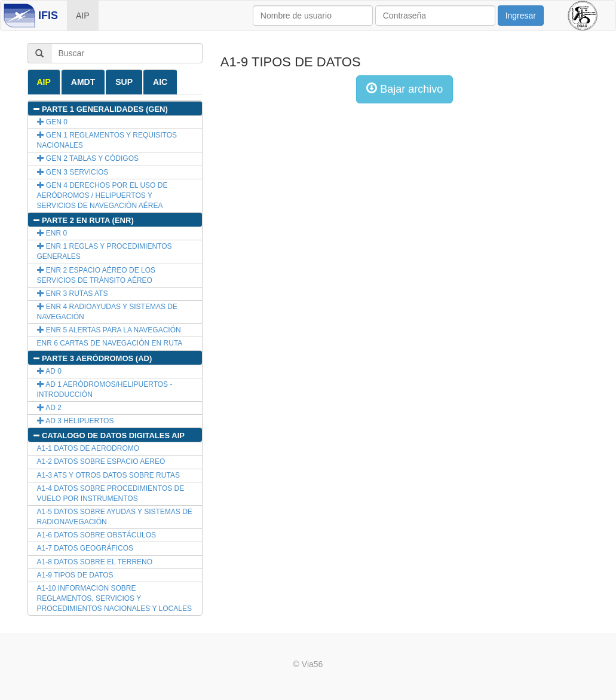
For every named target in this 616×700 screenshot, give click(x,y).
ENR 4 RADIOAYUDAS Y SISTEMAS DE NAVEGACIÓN (107, 312)
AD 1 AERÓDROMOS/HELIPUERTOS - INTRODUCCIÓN (105, 389)
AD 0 (49, 371)
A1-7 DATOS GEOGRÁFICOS (85, 548)
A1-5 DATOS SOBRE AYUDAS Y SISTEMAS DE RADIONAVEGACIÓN (115, 517)
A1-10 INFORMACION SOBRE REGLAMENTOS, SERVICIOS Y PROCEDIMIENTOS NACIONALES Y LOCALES (114, 598)
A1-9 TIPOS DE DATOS (75, 575)
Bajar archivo (404, 89)
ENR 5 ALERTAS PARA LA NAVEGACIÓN (109, 330)
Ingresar (521, 16)
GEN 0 (52, 122)
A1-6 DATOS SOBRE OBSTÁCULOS (97, 535)
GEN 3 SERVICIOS (73, 172)
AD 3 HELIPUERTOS (76, 421)
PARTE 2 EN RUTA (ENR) (83, 220)
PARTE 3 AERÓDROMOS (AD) (92, 358)
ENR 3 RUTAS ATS (73, 294)
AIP (83, 16)
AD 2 (49, 408)
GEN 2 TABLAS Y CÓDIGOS (88, 158)
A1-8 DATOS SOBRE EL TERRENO (95, 562)
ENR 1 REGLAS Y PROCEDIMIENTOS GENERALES (105, 251)
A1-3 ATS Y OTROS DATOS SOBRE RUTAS (108, 475)
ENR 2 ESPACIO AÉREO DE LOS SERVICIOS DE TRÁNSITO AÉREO (96, 275)
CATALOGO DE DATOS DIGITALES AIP (108, 435)
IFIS (48, 16)
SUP (124, 82)
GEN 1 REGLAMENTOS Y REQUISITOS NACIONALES (107, 140)
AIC (160, 82)
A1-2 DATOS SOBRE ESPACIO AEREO (101, 461)
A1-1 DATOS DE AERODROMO (88, 448)
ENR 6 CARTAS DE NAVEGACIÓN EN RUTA (110, 343)
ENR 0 (52, 233)
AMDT (83, 82)
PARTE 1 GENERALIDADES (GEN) (100, 109)
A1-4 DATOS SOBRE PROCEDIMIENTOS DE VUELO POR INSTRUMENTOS (111, 493)
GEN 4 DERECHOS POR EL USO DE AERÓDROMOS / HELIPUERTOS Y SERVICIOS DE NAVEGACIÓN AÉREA (102, 195)
